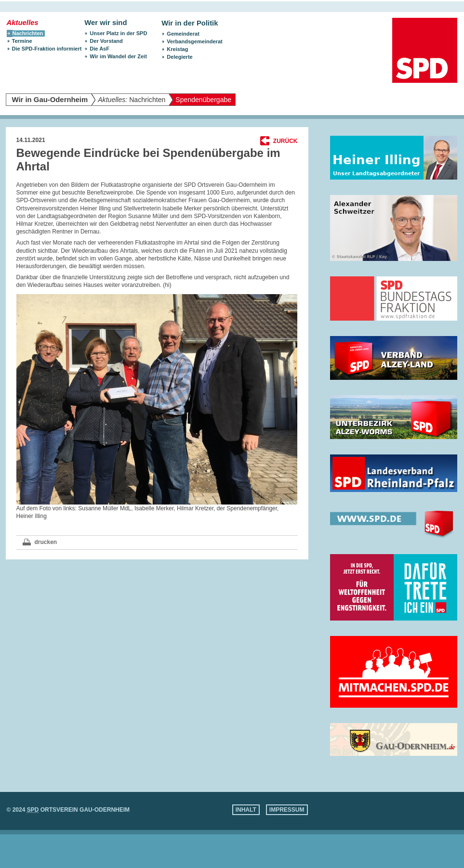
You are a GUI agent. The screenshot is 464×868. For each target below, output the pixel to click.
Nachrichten (132, 100)
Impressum (287, 810)
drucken (46, 542)
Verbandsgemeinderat (194, 41)
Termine (22, 41)
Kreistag (177, 49)
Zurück (285, 141)
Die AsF (99, 49)
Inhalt (246, 810)
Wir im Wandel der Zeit (118, 56)
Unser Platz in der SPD (118, 33)
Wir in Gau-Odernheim (50, 100)
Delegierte (179, 57)
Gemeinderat (183, 34)
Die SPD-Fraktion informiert (47, 49)
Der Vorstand (106, 41)
